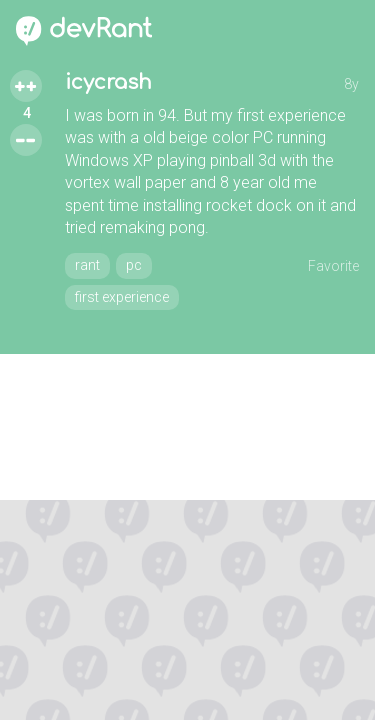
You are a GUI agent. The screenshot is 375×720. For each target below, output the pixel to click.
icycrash (108, 82)
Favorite (333, 266)
